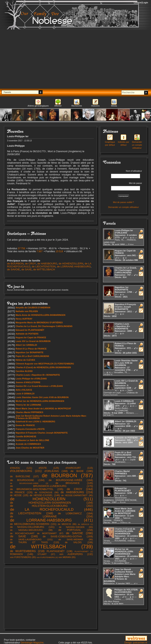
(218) (27, 551)
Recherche (77, 106)
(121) (21, 468)
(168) (56, 471)
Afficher (58, 106)
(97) (46, 554)
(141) (32, 527)
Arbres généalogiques (38, 106)
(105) (19, 495)
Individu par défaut (123, 141)
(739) (51, 547)
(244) (80, 489)
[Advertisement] (75, 59)
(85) (23, 557)
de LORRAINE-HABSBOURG (74, 266)
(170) (51, 486)
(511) (51, 499)
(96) (47, 492)
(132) (76, 554)
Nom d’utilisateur (126, 174)
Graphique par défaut (110, 141)
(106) (79, 542)
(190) (82, 471)
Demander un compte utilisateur (137, 142)
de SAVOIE (14, 269)
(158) (76, 530)
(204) (51, 516)
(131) (33, 524)
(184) (71, 480)
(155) (37, 489)
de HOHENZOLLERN (71, 264)
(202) (51, 506)
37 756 (21, 248)
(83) (76, 527)
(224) (77, 492)
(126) (21, 492)
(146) (45, 495)
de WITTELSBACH (44, 269)
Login (145, 3)
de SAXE (27, 269)
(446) (51, 509)
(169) (68, 536)
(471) (51, 520)
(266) (80, 533)
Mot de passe (126, 186)
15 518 (59, 251)
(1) (85, 524)
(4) (47, 557)
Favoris (7, 92)
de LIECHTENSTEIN (44, 266)
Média (114, 106)
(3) (29, 483)
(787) (67, 475)
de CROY (30, 264)
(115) (79, 468)
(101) (31, 539)
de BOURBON (15, 264)
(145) (74, 483)
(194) (51, 503)
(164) (27, 480)
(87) (37, 533)
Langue (138, 3)
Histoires (95, 106)
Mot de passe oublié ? (123, 202)
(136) (59, 551)
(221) (26, 471)
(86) (67, 524)
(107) (24, 476)
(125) (49, 468)
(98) (31, 530)
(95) (77, 495)
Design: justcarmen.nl (136, 643)
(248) (32, 513)
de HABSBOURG (47, 264)
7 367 (40, 251)
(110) (35, 542)
